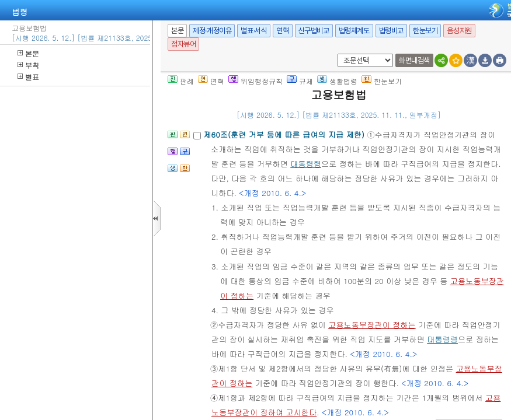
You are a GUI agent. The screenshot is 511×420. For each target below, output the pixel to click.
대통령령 (306, 164)
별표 (28, 77)
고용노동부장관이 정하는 (372, 325)
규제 (300, 81)
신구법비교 (314, 31)
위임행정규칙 (255, 81)
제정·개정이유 (212, 31)
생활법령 (337, 81)
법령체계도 (354, 31)
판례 (181, 81)
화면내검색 (414, 60)
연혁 (282, 31)
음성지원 (459, 31)
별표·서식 (254, 31)
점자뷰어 (183, 44)
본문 (28, 53)
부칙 (28, 65)
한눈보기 (425, 31)
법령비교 (391, 31)
